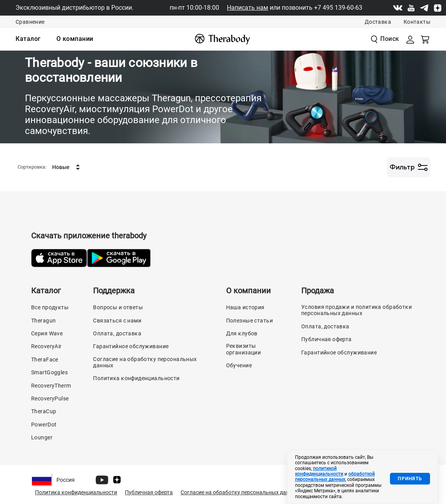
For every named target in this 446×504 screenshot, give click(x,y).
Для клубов (242, 333)
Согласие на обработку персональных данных (145, 362)
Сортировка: (32, 167)
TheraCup (44, 411)
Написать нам (248, 8)
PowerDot (44, 425)
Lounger (42, 437)
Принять (410, 479)
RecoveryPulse (50, 398)
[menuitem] (28, 39)
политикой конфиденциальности (319, 471)
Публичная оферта (327, 339)
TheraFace (45, 359)
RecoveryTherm (51, 386)
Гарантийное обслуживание (131, 346)
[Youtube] (411, 8)
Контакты (417, 22)
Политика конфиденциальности (136, 378)
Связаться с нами (117, 321)
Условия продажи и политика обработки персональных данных (356, 310)
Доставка (378, 22)
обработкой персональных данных (335, 477)
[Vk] (398, 8)
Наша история (245, 307)
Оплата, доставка (117, 333)
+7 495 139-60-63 (338, 8)
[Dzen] (437, 8)
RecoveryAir (47, 346)
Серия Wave (47, 333)
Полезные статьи (249, 321)
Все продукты (50, 307)
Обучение (239, 365)
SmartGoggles (49, 372)
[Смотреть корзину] (426, 39)
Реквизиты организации (244, 349)
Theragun (43, 321)
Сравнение (30, 22)
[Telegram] (424, 8)
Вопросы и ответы (118, 307)
